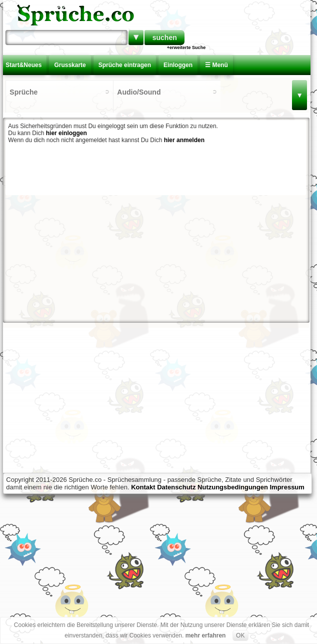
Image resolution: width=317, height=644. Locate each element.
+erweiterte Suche (186, 48)
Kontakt (143, 487)
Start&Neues (23, 65)
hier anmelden (184, 140)
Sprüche (23, 92)
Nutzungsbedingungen (233, 487)
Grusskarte (70, 65)
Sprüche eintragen (125, 65)
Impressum (287, 487)
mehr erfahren (206, 635)
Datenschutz (176, 487)
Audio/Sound (139, 92)
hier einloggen (66, 133)
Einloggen (178, 65)
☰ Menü (216, 65)
